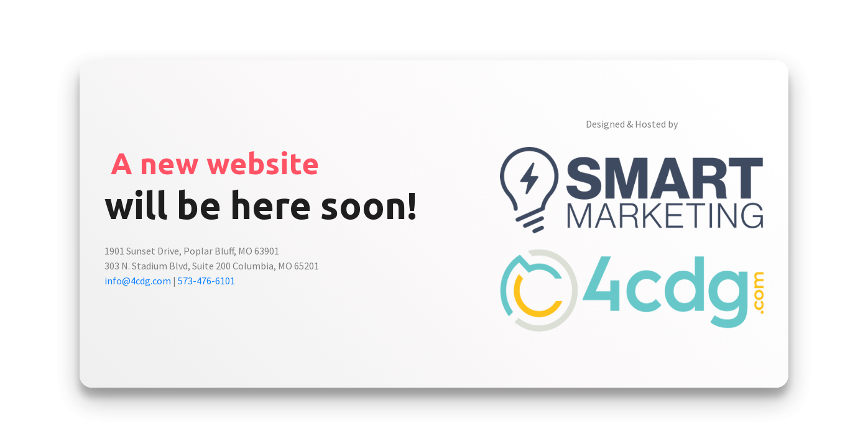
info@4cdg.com (138, 281)
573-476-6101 (206, 281)
